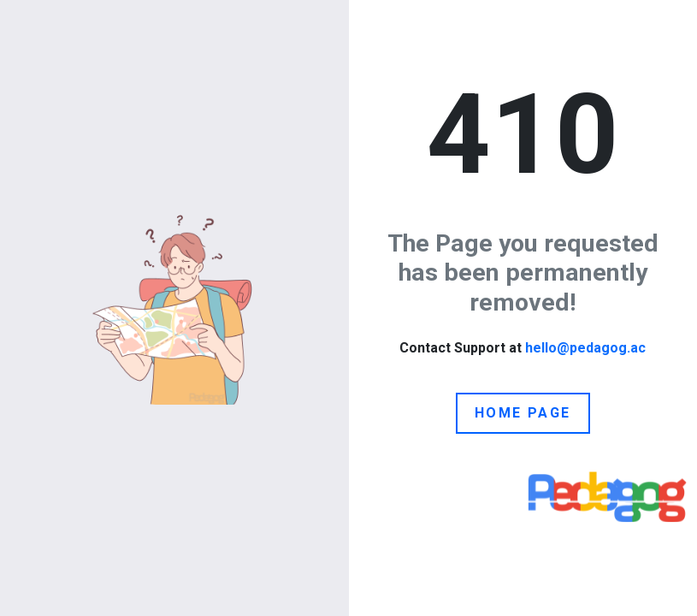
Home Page (523, 413)
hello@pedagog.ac (585, 348)
